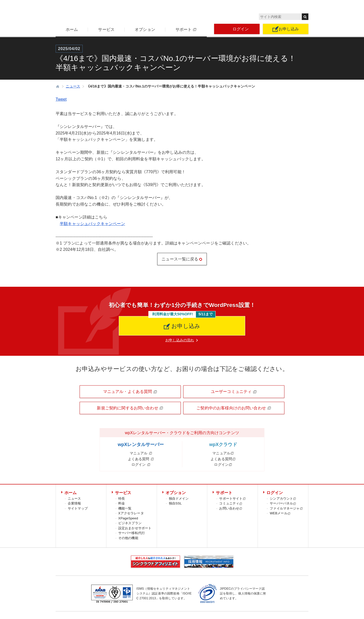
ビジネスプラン (130, 523)
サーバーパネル (283, 503)
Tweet (61, 99)
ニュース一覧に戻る (182, 259)
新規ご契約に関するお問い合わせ (130, 408)
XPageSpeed (128, 518)
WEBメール (280, 513)
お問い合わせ (231, 508)
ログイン (237, 29)
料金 (122, 503)
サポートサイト (232, 499)
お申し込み (286, 29)
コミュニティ (231, 503)
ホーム (72, 29)
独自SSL (175, 503)
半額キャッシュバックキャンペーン (92, 224)
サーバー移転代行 (132, 533)
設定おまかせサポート (135, 528)
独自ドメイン (179, 499)
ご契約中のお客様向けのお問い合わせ (234, 408)
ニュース (74, 499)
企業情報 (74, 503)
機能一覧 (125, 508)
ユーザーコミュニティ (234, 392)
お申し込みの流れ (180, 340)
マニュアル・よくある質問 (130, 392)
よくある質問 (141, 459)
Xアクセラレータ (131, 513)
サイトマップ (78, 508)
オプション (145, 29)
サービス (106, 29)
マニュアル (141, 453)
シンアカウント (283, 499)
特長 (122, 499)
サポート (186, 30)
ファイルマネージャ (286, 508)
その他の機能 (128, 538)
